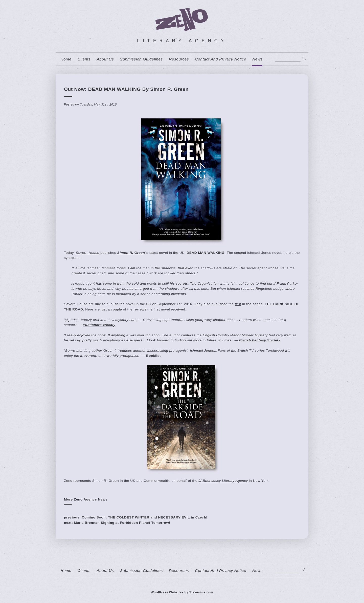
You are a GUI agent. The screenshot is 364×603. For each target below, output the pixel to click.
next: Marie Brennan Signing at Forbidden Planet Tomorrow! (117, 523)
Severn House (88, 253)
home (66, 59)
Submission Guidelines (141, 59)
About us (105, 59)
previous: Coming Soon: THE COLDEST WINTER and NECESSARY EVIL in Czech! (136, 517)
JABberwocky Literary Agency (223, 481)
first (238, 304)
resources (179, 59)
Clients (84, 59)
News (257, 59)
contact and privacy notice (221, 59)
